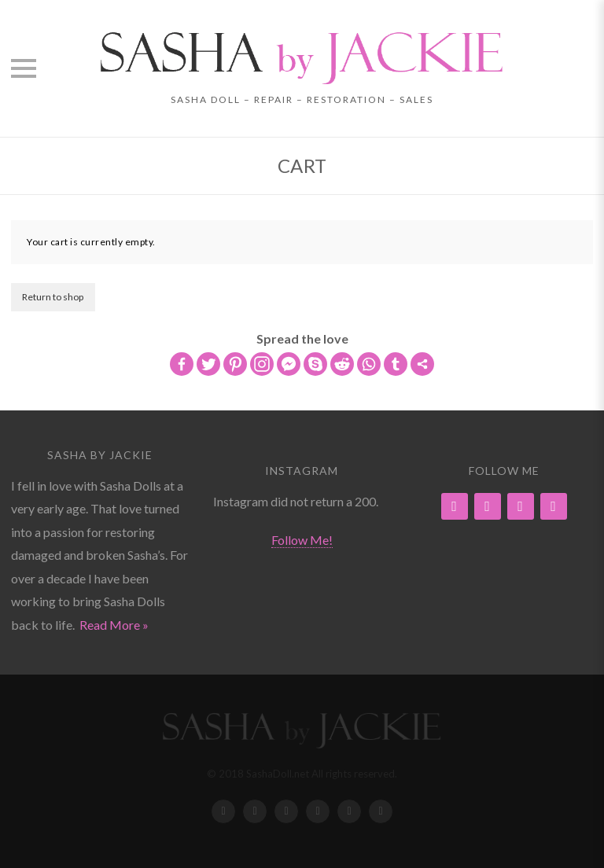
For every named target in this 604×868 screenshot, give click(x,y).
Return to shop (53, 297)
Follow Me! (302, 540)
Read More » (114, 625)
